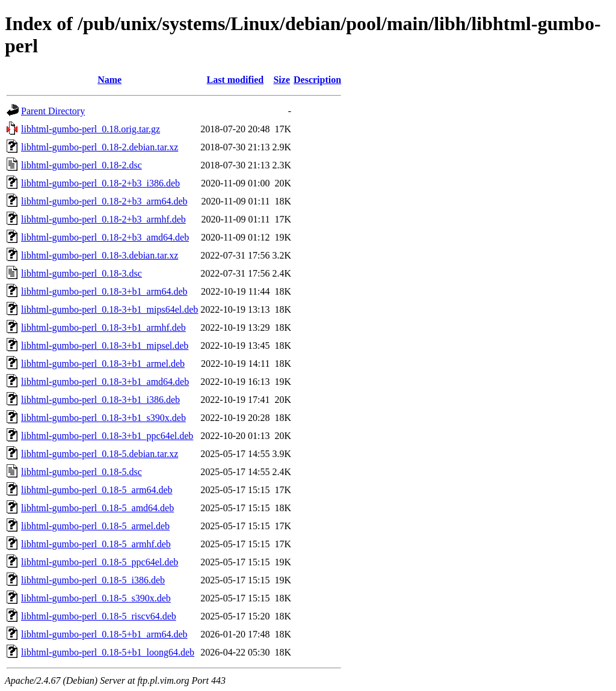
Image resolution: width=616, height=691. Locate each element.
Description (317, 80)
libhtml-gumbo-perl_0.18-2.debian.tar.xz (100, 147)
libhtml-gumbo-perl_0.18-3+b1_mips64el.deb (109, 309)
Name (109, 80)
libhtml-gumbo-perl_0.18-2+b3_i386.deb (100, 183)
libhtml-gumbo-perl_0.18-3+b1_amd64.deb (105, 382)
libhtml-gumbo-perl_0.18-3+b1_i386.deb (100, 400)
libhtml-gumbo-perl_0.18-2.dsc (82, 165)
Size (282, 80)
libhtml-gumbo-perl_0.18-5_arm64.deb (97, 490)
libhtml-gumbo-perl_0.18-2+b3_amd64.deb (105, 237)
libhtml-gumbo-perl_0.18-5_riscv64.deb (99, 616)
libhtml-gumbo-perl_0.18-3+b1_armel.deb (103, 364)
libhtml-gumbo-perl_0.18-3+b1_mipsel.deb (105, 345)
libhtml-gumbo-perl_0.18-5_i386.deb (93, 580)
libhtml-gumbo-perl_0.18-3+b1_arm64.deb (104, 291)
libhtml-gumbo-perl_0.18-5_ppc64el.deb (100, 562)
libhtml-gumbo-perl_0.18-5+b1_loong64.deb (108, 652)
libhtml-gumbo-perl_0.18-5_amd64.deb (97, 508)
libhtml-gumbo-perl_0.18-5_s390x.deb (96, 598)
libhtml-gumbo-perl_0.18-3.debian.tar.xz (100, 255)
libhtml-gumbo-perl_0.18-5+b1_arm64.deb (104, 634)
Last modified (236, 80)
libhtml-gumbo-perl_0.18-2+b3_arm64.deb (104, 201)
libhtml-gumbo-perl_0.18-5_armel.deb (95, 526)
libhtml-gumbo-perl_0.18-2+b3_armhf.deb (103, 219)
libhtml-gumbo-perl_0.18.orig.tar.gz (91, 129)
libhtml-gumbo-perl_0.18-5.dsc (82, 472)
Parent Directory (53, 111)
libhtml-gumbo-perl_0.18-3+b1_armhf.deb (103, 327)
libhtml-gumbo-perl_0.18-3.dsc (82, 273)
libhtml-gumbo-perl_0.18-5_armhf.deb (96, 544)
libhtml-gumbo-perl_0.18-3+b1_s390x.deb (103, 418)
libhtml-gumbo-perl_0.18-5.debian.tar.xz (100, 454)
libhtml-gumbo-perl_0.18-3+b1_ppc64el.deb (107, 436)
